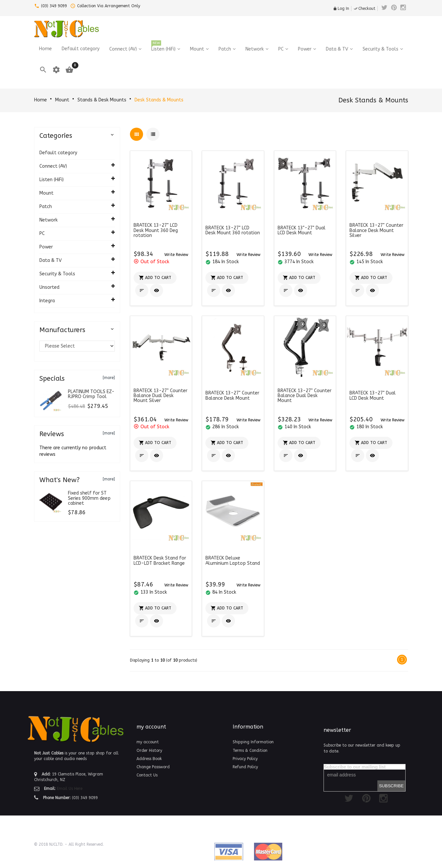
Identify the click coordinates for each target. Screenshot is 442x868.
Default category (58, 153)
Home (41, 100)
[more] (109, 378)
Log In (341, 9)
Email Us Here (70, 789)
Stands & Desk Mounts (102, 100)
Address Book (149, 759)
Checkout (365, 9)
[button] (176, 254)
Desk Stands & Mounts (159, 100)
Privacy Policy (245, 759)
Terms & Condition (250, 751)
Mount (62, 100)
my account (148, 742)
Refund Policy (245, 767)
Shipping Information (253, 742)
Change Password (153, 767)
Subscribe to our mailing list (355, 767)
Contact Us (147, 775)
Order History (149, 751)
